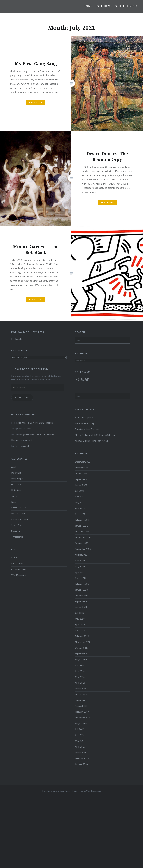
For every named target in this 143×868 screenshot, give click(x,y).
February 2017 (82, 712)
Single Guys (17, 525)
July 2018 (80, 665)
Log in (14, 558)
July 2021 (80, 491)
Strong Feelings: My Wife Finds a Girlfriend (95, 435)
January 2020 (81, 590)
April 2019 (80, 625)
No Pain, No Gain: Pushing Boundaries (36, 423)
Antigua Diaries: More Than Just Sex (92, 441)
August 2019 (81, 607)
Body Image (17, 479)
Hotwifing (16, 490)
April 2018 (80, 683)
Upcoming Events (126, 6)
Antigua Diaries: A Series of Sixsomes (37, 434)
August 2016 (81, 723)
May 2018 (80, 677)
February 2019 (82, 636)
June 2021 (80, 497)
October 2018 (82, 648)
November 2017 (83, 694)
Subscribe (22, 398)
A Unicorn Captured (84, 417)
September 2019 (83, 601)
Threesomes (17, 537)
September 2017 (83, 700)
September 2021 (83, 479)
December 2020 (83, 531)
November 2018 (83, 642)
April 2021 (80, 508)
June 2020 (80, 561)
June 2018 (80, 671)
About (88, 6)
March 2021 (81, 514)
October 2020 (82, 543)
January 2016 (81, 764)
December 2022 (83, 462)
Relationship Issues (20, 519)
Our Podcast (104, 6)
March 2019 (81, 630)
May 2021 (80, 503)
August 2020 (81, 555)
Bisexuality (17, 473)
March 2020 (81, 578)
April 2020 (80, 572)
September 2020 (83, 549)
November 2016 (83, 718)
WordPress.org (19, 575)
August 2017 (81, 706)
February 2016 (82, 758)
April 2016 (80, 747)
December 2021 (83, 468)
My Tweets (17, 339)
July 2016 (80, 729)
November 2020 (83, 537)
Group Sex (16, 484)
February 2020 (82, 584)
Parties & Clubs (19, 513)
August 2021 (81, 485)
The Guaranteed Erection (87, 429)
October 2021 (82, 473)
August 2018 (81, 659)
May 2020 (80, 566)
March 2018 (81, 689)
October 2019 (82, 596)
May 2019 (80, 619)
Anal (13, 467)
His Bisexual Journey (85, 423)
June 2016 (80, 735)
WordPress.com (93, 791)
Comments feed (19, 569)
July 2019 (80, 613)
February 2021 (82, 520)
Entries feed (17, 563)
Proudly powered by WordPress (56, 791)
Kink (13, 502)
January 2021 (81, 526)
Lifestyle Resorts (19, 508)
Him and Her (17, 440)
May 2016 (80, 741)
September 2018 (83, 654)
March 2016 (81, 753)
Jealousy (15, 496)
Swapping (16, 531)
